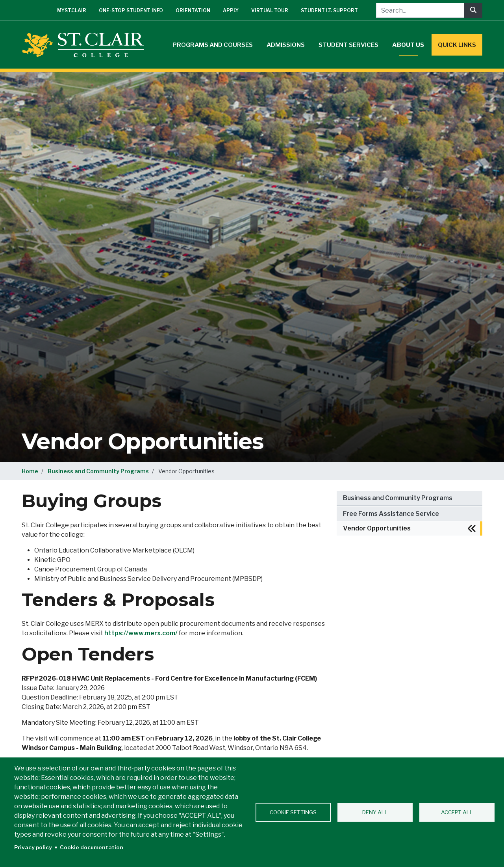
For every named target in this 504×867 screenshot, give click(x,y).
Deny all (375, 812)
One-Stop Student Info (131, 10)
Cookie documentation (92, 847)
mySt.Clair (72, 10)
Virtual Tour (270, 10)
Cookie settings (293, 812)
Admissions (286, 45)
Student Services (348, 45)
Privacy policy (33, 847)
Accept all (457, 812)
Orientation (193, 10)
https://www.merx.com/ (141, 633)
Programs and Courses (213, 45)
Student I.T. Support (329, 10)
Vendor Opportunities (377, 528)
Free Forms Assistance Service (391, 514)
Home (30, 471)
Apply (231, 10)
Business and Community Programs (98, 471)
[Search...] (420, 10)
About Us (408, 45)
